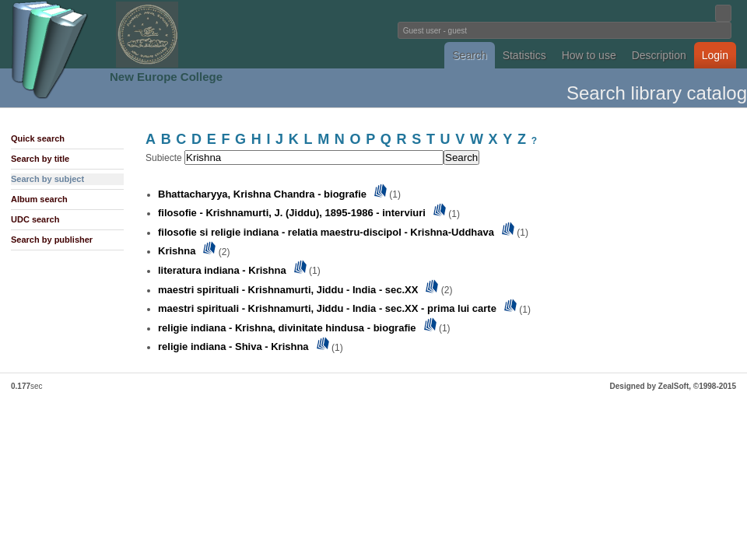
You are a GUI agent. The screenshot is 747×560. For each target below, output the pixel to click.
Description (659, 55)
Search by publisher (52, 240)
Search (469, 55)
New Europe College (166, 77)
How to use (589, 55)
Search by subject (47, 179)
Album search (39, 199)
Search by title (40, 159)
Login (715, 55)
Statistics (524, 55)
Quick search (38, 138)
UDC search (35, 219)
